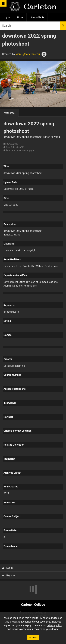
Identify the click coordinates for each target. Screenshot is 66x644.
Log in (7, 17)
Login (7, 568)
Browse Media (37, 17)
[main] (33, 315)
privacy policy (54, 625)
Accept (33, 637)
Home (20, 17)
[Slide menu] (3, 3)
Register (9, 575)
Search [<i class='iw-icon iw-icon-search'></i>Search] (63, 26)
